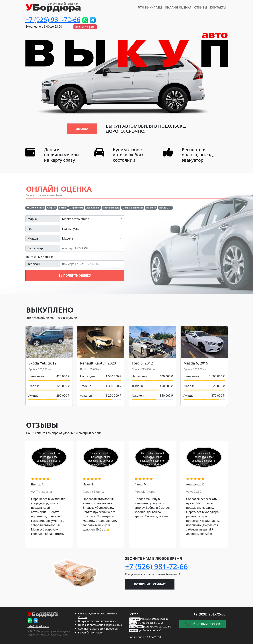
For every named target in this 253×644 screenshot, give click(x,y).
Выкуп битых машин (91, 632)
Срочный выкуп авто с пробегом (98, 629)
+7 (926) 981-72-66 (53, 19)
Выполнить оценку (75, 276)
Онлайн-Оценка (178, 7)
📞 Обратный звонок (202, 624)
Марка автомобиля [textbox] (76, 219)
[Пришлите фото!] (85, 20)
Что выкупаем (150, 7)
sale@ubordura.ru (38, 626)
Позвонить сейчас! (150, 584)
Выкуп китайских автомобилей (97, 621)
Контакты (218, 7)
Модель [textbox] (68, 238)
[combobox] (92, 219)
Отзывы (201, 7)
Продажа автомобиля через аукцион (101, 625)
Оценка (82, 129)
